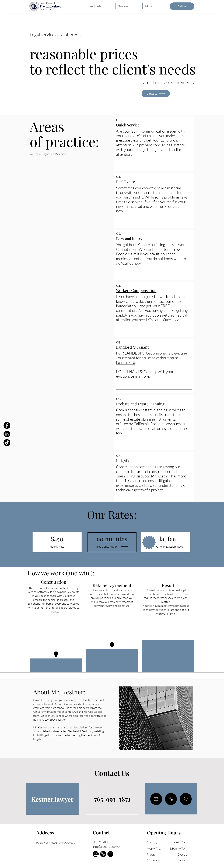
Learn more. (140, 376)
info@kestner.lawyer (107, 847)
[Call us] (182, 6)
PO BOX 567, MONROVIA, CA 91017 (56, 843)
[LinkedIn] (7, 434)
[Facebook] (7, 425)
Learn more (125, 362)
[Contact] (156, 94)
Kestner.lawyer (52, 799)
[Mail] (156, 799)
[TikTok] (7, 443)
